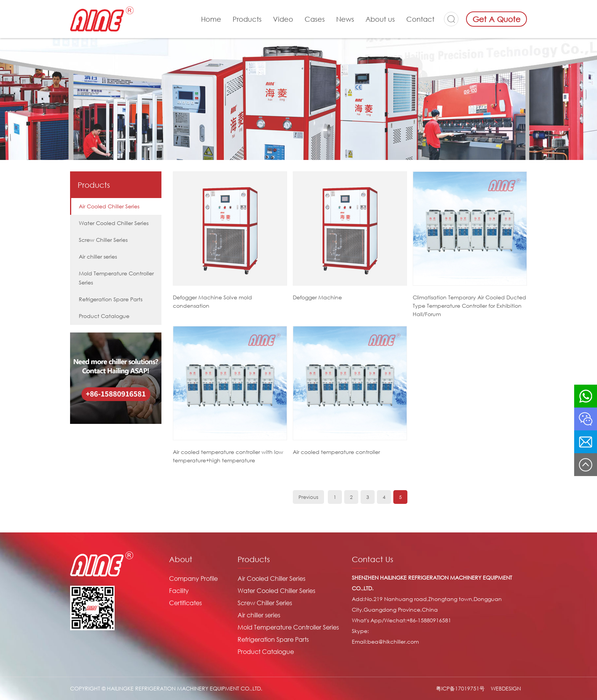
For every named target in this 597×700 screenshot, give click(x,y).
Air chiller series (98, 257)
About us (380, 19)
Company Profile (193, 579)
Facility (179, 591)
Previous (308, 497)
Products (247, 19)
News (345, 19)
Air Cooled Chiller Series (109, 206)
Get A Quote (496, 19)
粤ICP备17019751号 (460, 688)
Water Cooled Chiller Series (114, 223)
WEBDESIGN (506, 688)
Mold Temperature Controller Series (116, 278)
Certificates (185, 603)
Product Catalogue (104, 316)
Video (283, 19)
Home (211, 19)
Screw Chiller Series (103, 240)
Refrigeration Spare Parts (111, 299)
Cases (315, 19)
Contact (420, 19)
